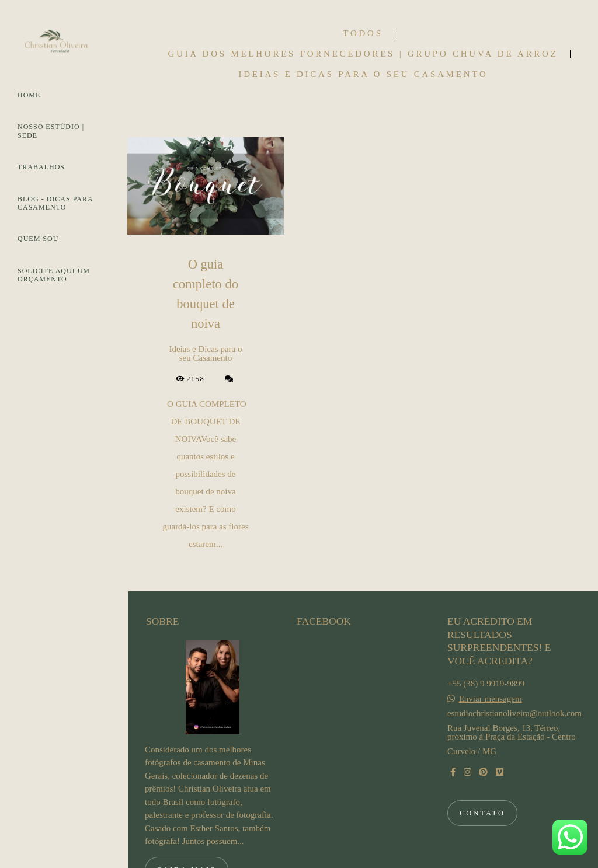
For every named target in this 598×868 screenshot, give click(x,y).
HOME (29, 95)
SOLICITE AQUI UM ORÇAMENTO (54, 275)
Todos (363, 34)
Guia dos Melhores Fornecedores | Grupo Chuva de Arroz (363, 54)
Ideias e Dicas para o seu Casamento (363, 74)
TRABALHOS (41, 167)
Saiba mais (187, 811)
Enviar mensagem (491, 640)
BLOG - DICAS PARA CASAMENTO (55, 203)
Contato (482, 754)
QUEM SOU (38, 239)
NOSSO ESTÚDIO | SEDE (51, 131)
